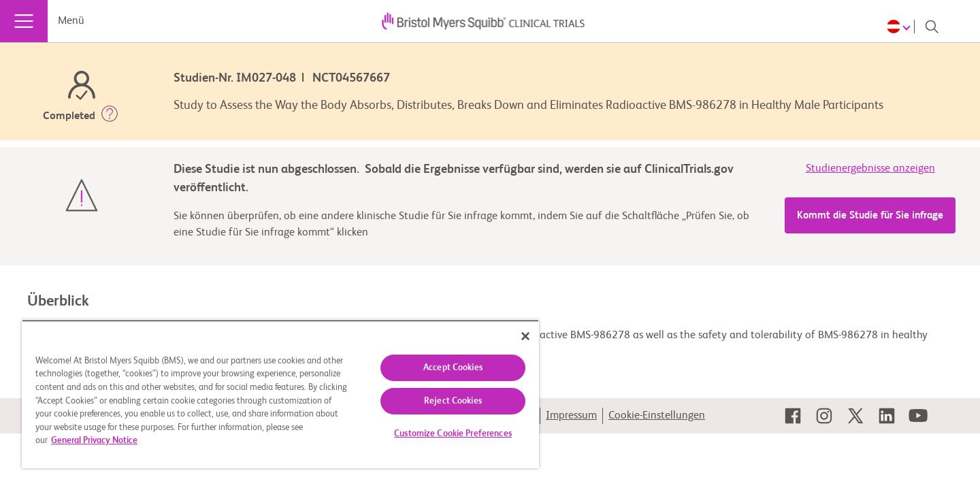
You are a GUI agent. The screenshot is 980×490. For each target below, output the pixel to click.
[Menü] (24, 21)
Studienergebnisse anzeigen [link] (870, 169)
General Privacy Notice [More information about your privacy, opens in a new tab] (94, 441)
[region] (280, 394)
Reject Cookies (453, 401)
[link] (793, 416)
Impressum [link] (571, 416)
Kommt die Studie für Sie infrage (870, 215)
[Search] (932, 27)
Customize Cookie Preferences (453, 434)
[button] (110, 116)
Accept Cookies (453, 368)
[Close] (525, 336)
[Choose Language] (901, 27)
